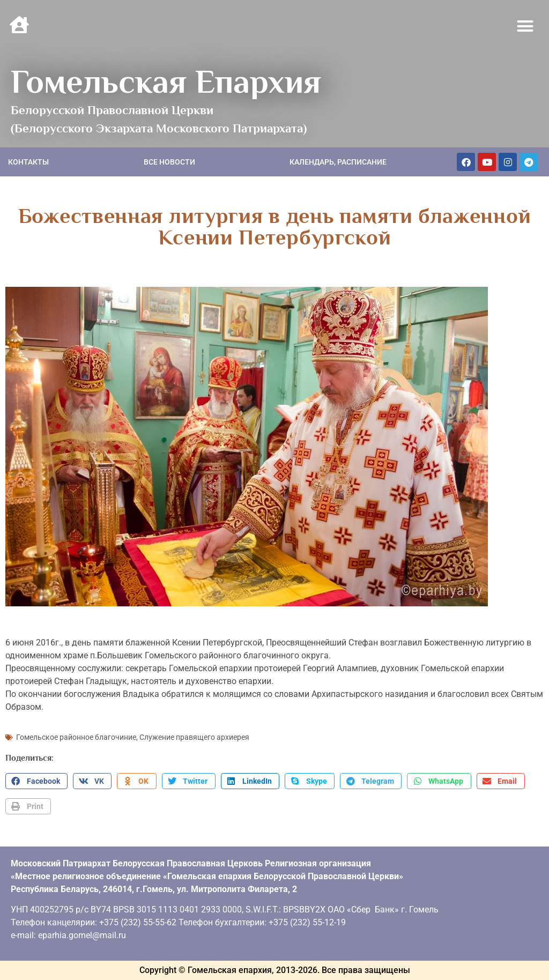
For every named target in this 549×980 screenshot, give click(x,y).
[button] (525, 26)
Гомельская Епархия (166, 81)
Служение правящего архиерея (194, 737)
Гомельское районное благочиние (76, 737)
